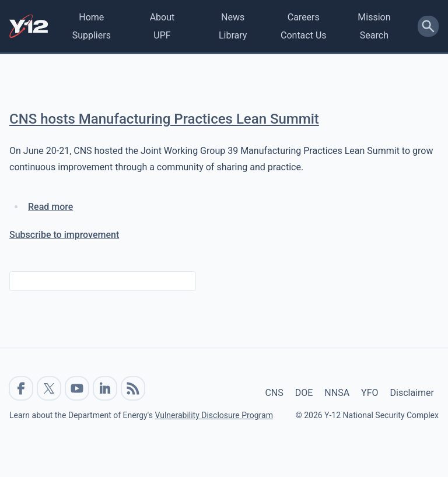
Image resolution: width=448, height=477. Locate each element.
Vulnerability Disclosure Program (213, 415)
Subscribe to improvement (64, 235)
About (162, 17)
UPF (162, 35)
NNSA (337, 393)
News (233, 17)
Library (233, 35)
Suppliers (92, 35)
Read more (50, 207)
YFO (370, 393)
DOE (304, 393)
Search (374, 35)
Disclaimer (412, 393)
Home (91, 17)
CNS (274, 393)
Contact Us (304, 35)
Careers (304, 17)
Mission (374, 17)
